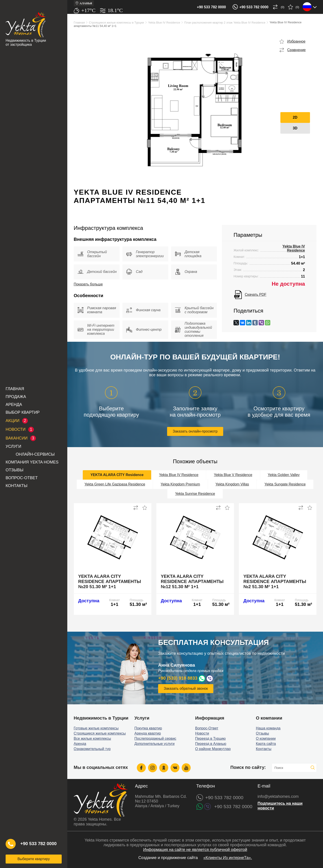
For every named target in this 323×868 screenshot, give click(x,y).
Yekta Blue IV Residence (164, 23)
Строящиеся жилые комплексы (100, 733)
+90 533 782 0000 (211, 7)
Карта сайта (266, 744)
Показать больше (88, 284)
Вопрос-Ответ (22, 478)
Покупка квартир (148, 728)
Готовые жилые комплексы (96, 728)
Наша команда (268, 728)
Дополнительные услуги (154, 744)
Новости (202, 733)
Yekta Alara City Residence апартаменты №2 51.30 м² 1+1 (275, 581)
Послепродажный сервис (155, 739)
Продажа (16, 397)
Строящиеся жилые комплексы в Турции (116, 23)
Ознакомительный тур (92, 749)
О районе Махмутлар (213, 749)
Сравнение (297, 50)
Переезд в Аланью (211, 744)
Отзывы (15, 470)
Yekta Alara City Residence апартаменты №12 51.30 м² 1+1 (192, 581)
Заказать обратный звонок (186, 689)
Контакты (16, 486)
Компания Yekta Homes (32, 462)
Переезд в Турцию (210, 739)
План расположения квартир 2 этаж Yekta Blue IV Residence (225, 23)
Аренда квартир (148, 733)
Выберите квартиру (34, 859)
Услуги (13, 446)
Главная (15, 389)
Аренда (14, 405)
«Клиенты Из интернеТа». (228, 858)
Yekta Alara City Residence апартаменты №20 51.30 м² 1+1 (110, 581)
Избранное (296, 41)
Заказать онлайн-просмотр (195, 431)
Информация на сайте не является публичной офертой (195, 850)
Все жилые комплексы (93, 739)
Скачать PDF (255, 295)
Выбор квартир (23, 412)
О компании (266, 739)
